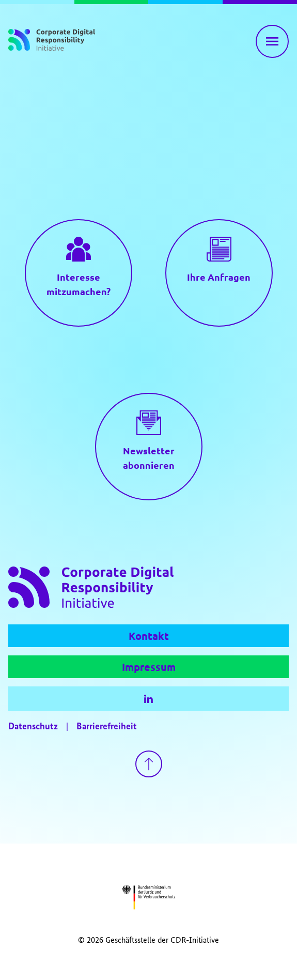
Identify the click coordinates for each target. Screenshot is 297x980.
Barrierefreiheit (107, 727)
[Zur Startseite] (52, 41)
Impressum (149, 667)
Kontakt (149, 636)
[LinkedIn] (148, 699)
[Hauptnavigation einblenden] (272, 41)
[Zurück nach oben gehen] (149, 764)
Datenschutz (33, 727)
